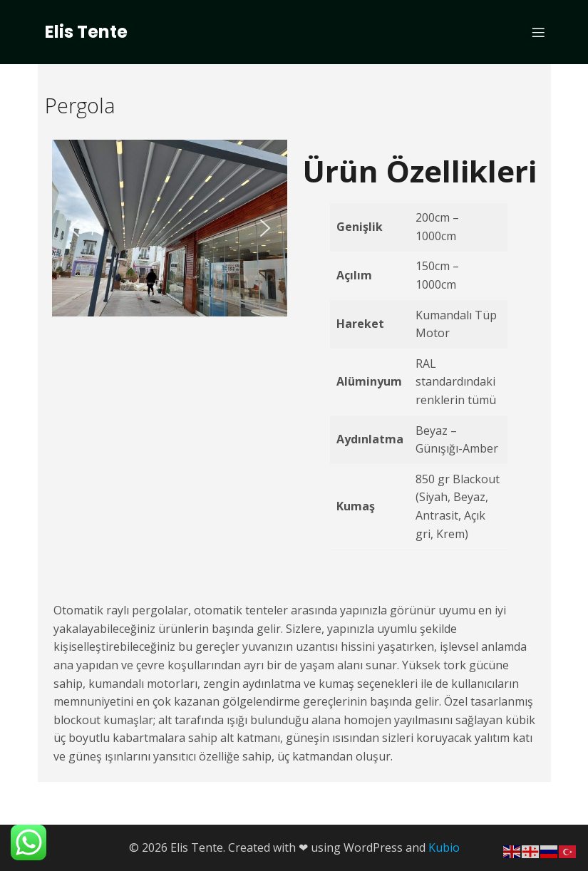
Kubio (444, 847)
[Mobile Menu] (539, 32)
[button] (74, 228)
